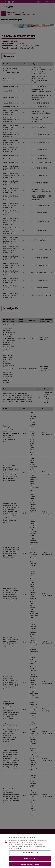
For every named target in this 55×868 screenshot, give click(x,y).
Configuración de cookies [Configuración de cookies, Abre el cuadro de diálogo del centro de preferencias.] (30, 854)
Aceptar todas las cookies (30, 866)
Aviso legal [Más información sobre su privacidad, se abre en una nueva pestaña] (17, 850)
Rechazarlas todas (30, 860)
